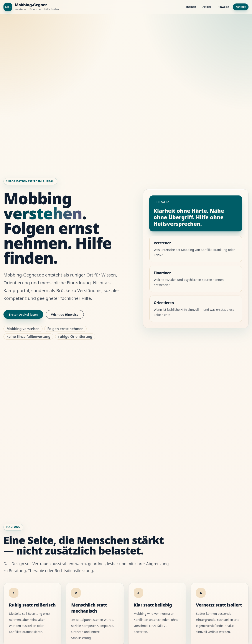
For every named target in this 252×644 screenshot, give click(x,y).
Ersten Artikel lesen (23, 315)
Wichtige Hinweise (65, 315)
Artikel (207, 7)
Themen (191, 7)
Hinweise (223, 7)
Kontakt (241, 7)
